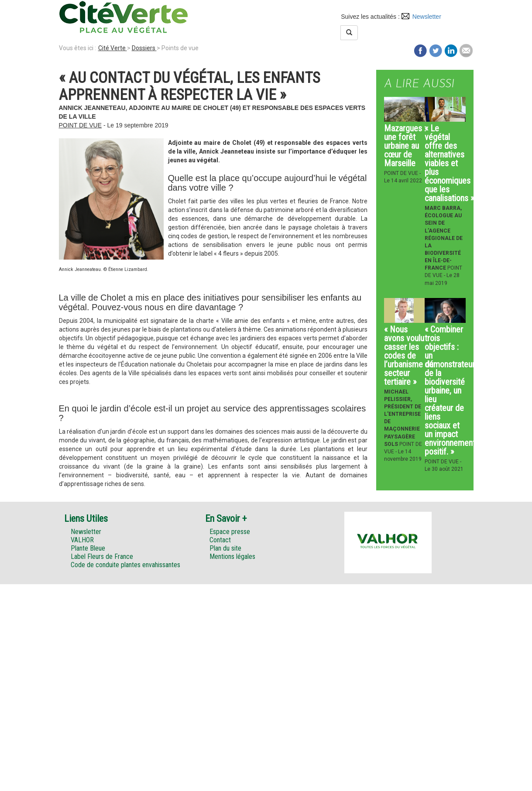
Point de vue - (402, 173)
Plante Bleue (88, 548)
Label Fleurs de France (102, 556)
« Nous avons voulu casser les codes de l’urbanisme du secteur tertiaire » (409, 356)
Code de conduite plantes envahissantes (125, 565)
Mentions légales (232, 556)
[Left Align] (349, 33)
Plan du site (225, 548)
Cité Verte (113, 48)
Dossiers (144, 48)
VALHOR (82, 540)
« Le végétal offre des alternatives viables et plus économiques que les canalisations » (449, 163)
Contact (220, 540)
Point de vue (81, 125)
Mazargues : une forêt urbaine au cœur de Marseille (405, 146)
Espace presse (230, 532)
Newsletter (427, 17)
